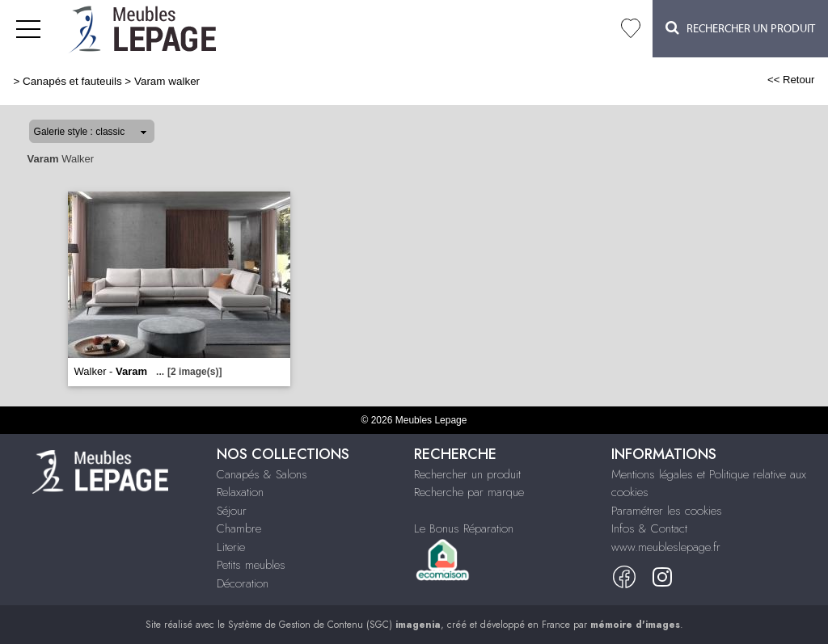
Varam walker (167, 81)
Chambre (239, 528)
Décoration (243, 583)
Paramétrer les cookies (667, 511)
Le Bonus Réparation (464, 528)
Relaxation (240, 492)
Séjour (232, 511)
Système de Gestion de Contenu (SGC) (334, 625)
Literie (231, 547)
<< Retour (791, 80)
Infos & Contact (649, 528)
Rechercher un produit (467, 474)
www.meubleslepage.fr (666, 547)
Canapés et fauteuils (72, 81)
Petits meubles (251, 565)
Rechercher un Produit (740, 28)
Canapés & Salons (262, 474)
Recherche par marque (469, 492)
